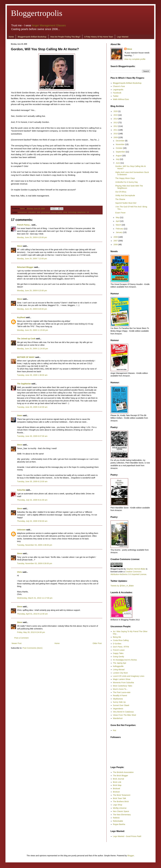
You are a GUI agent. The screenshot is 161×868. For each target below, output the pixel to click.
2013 (116, 123)
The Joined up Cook (26, 339)
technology (72, 212)
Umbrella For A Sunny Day (127, 182)
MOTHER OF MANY (26, 357)
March (119, 225)
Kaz (115, 730)
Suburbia (21, 490)
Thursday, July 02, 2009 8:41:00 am (32, 500)
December (120, 141)
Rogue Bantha (119, 824)
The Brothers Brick (121, 801)
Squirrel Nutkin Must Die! (126, 203)
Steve (23, 209)
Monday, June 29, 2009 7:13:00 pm (32, 259)
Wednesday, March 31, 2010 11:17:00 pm (35, 598)
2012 (116, 126)
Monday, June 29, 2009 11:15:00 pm (33, 330)
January (119, 232)
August (119, 156)
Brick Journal (118, 779)
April (118, 221)
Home (11, 37)
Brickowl (117, 789)
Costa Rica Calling (121, 640)
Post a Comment (21, 638)
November (120, 144)
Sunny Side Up (119, 702)
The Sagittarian (24, 384)
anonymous (22, 212)
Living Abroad (119, 670)
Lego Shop (118, 805)
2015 (116, 115)
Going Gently (119, 657)
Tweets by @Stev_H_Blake (122, 586)
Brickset (116, 792)
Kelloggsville (118, 666)
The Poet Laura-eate (122, 692)
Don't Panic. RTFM (121, 647)
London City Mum (120, 673)
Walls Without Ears (121, 99)
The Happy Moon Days (125, 178)
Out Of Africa (121, 192)
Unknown (21, 530)
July (118, 159)
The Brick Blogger (121, 776)
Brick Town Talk (120, 798)
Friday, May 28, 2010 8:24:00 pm (31, 632)
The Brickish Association (123, 772)
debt (39, 212)
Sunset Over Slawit (121, 705)
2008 (116, 237)
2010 (116, 134)
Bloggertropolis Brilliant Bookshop (32, 37)
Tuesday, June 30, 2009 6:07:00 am (32, 436)
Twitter (116, 96)
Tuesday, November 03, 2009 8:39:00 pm (35, 563)
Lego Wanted (123, 37)
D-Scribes (117, 644)
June (118, 163)
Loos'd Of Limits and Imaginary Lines (129, 676)
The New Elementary (122, 815)
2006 (116, 244)
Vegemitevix (118, 709)
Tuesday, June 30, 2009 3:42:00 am (32, 407)
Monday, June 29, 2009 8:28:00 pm (32, 309)
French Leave (119, 650)
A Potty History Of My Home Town (99, 37)
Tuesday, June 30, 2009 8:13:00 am (32, 481)
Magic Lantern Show (122, 679)
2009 (116, 137)
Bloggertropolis (37, 13)
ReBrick (116, 818)
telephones (82, 212)
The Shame (120, 199)
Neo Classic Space (121, 811)
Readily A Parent (120, 695)
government (46, 212)
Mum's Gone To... (120, 689)
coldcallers (32, 212)
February (120, 229)
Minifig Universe (120, 808)
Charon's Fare (119, 86)
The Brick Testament (122, 795)
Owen (20, 415)
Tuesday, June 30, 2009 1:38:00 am (32, 375)
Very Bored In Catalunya (123, 712)
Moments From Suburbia (123, 683)
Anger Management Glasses (49, 25)
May (118, 217)
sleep (65, 212)
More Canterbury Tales (123, 686)
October (119, 148)
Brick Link (117, 782)
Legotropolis (118, 90)
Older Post (97, 643)
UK (88, 212)
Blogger (131, 856)
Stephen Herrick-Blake (136, 569)
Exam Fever (120, 213)
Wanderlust (118, 718)
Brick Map (117, 785)
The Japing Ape (120, 663)
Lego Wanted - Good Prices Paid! (127, 836)
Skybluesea (118, 699)
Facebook (117, 93)
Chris (20, 572)
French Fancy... (24, 225)
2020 (116, 111)
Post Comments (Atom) (33, 648)
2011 (116, 130)
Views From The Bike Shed (125, 715)
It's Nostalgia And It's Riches (125, 660)
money (54, 212)
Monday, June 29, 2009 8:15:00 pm (32, 291)
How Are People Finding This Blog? (65, 37)
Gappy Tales (118, 653)
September (121, 152)
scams (60, 212)
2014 (116, 119)
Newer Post (17, 643)
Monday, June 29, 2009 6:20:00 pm (32, 237)
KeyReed (21, 317)
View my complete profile (135, 59)
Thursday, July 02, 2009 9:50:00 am (32, 521)
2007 (116, 241)
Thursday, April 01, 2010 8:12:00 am (32, 614)
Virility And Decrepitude (125, 195)
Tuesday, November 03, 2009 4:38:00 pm (35, 545)
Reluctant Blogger (25, 267)
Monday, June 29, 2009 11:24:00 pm (33, 349)
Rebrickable (118, 821)
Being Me (117, 637)
